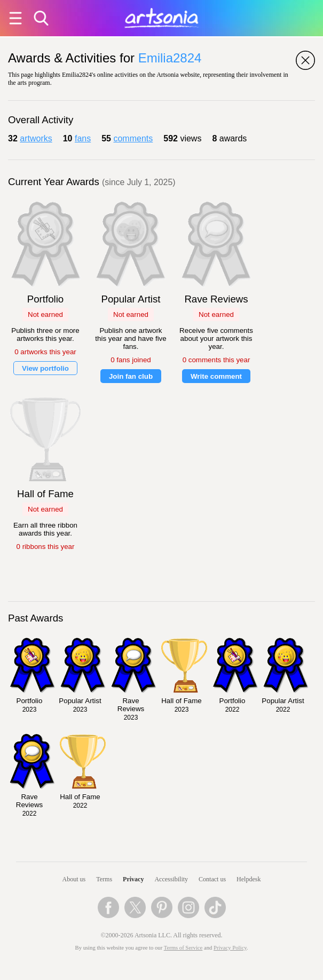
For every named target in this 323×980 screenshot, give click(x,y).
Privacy (133, 879)
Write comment (216, 376)
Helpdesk (249, 879)
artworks (36, 138)
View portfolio (45, 368)
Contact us (212, 879)
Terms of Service (183, 948)
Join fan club (131, 376)
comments (133, 138)
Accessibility (171, 879)
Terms (104, 879)
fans (83, 138)
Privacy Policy (230, 948)
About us (74, 879)
